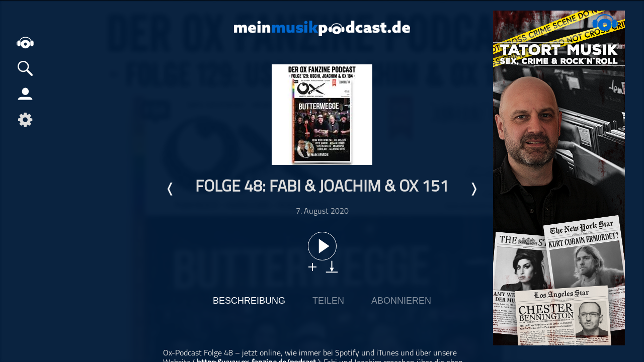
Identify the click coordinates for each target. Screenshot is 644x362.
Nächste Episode (473, 189)
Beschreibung (249, 301)
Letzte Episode (171, 189)
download (332, 267)
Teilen (328, 301)
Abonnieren (401, 301)
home (25, 42)
